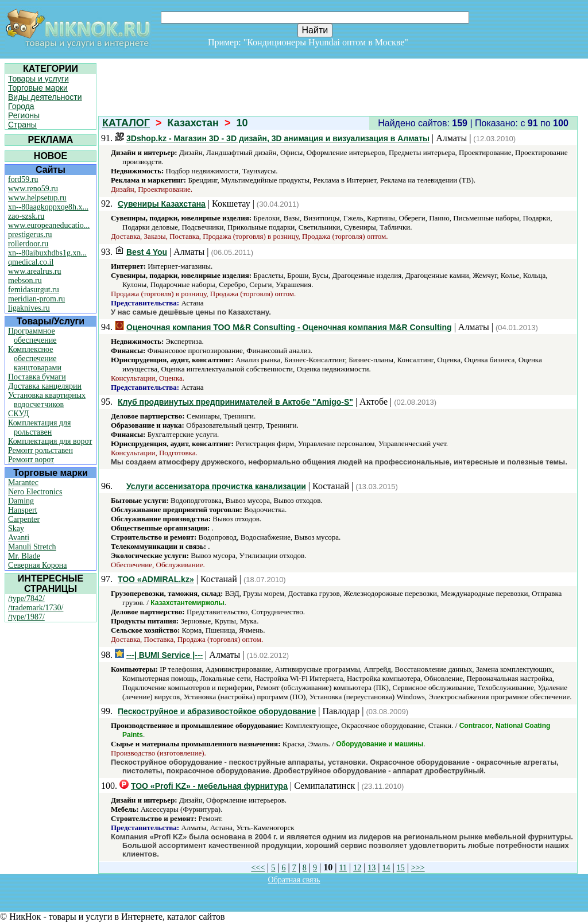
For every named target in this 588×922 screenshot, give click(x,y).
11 (343, 868)
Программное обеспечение (32, 336)
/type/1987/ (26, 617)
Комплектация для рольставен (40, 427)
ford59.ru (23, 179)
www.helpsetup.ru (37, 198)
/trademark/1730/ (36, 608)
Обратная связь (294, 880)
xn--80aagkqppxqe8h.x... (48, 207)
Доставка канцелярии (45, 386)
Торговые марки (38, 88)
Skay (16, 528)
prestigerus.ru (30, 235)
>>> (418, 868)
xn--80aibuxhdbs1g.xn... (47, 253)
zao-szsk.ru (26, 216)
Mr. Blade (24, 556)
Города (21, 106)
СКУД (18, 414)
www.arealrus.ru (34, 271)
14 (386, 868)
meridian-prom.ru (36, 299)
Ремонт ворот (31, 460)
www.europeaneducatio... (49, 225)
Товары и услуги (38, 79)
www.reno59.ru (33, 189)
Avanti (19, 538)
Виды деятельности (45, 97)
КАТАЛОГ (126, 123)
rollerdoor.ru (28, 244)
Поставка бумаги (37, 377)
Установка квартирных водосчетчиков (47, 400)
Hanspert (23, 510)
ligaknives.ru (29, 308)
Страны (22, 125)
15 (401, 868)
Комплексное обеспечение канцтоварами (35, 359)
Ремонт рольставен (40, 450)
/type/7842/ (26, 598)
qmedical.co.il (31, 262)
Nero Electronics (35, 492)
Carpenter (24, 519)
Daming (21, 501)
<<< (258, 868)
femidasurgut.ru (34, 290)
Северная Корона (37, 565)
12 (357, 868)
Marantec (23, 483)
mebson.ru (25, 280)
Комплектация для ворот (50, 441)
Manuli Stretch (32, 547)
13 (372, 868)
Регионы (24, 115)
